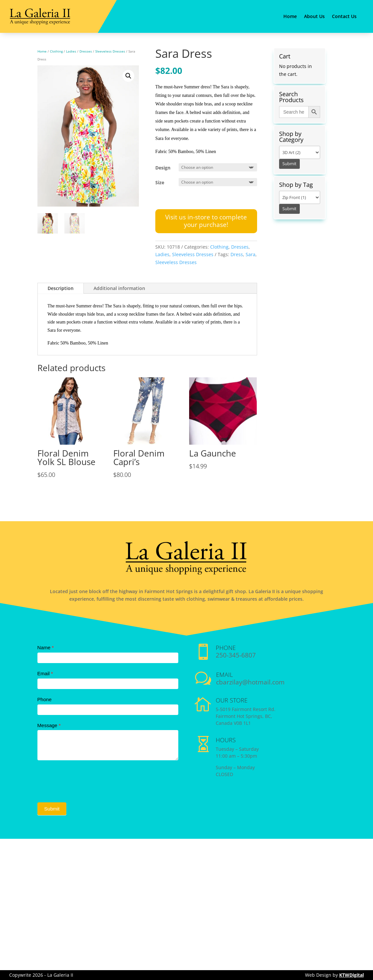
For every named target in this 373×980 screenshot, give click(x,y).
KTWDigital (351, 975)
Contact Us (344, 17)
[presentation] (87, 780)
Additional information (119, 288)
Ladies (71, 51)
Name (46, 647)
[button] (128, 76)
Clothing (56, 51)
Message (49, 725)
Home (290, 17)
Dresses (86, 51)
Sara (251, 254)
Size (160, 182)
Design (163, 168)
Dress (237, 254)
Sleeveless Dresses (110, 51)
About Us (314, 17)
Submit (52, 809)
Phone (44, 699)
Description (61, 288)
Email (45, 673)
